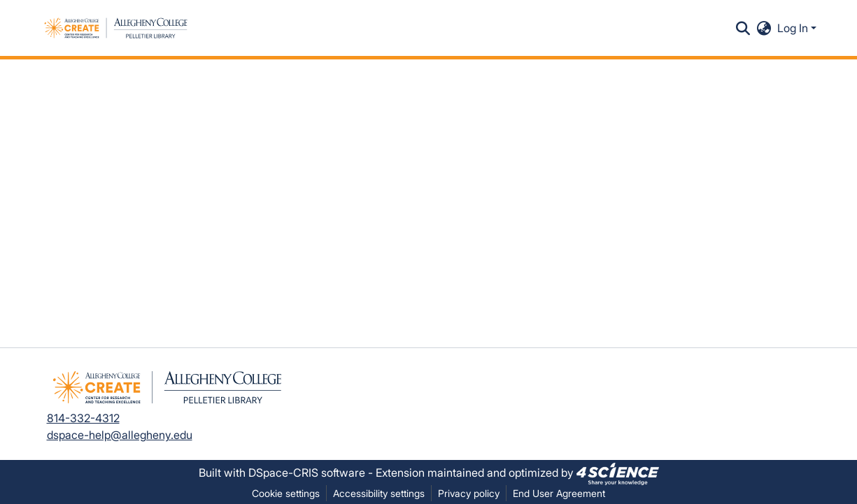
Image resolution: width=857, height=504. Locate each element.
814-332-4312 (83, 418)
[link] (618, 473)
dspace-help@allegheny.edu (120, 435)
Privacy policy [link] (469, 493)
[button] (116, 28)
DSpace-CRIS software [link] (307, 473)
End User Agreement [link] (559, 493)
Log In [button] (794, 28)
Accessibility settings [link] (379, 493)
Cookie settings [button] (286, 493)
